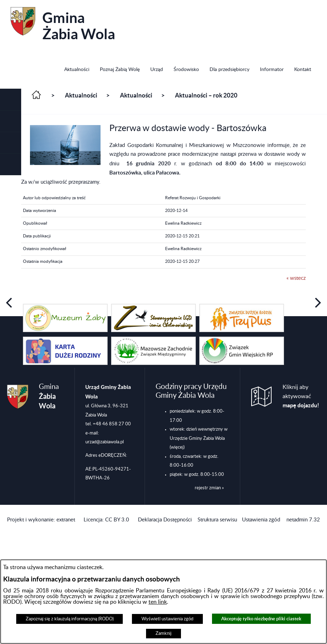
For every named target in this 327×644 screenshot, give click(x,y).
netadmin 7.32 (303, 520)
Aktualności (81, 95)
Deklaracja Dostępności (165, 520)
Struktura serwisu (217, 520)
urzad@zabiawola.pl (105, 442)
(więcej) (177, 447)
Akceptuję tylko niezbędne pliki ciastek (261, 619)
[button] (11, 100)
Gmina (63, 25)
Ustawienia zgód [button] (261, 520)
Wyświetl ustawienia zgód (167, 619)
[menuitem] (77, 70)
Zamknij (163, 633)
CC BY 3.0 (117, 520)
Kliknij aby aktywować (301, 396)
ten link (158, 602)
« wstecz (296, 278)
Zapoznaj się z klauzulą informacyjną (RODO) (70, 619)
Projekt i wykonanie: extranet (41, 520)
